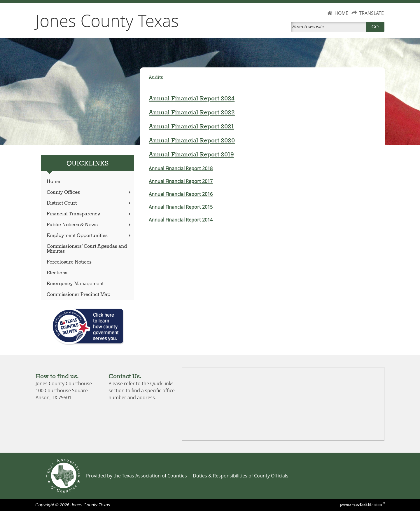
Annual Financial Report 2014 (181, 220)
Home (53, 182)
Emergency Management (75, 284)
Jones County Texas (107, 20)
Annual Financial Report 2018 (181, 168)
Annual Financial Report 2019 (191, 155)
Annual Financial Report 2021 (191, 127)
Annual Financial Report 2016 (181, 194)
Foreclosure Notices (69, 262)
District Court (89, 203)
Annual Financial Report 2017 (181, 181)
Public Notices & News (89, 225)
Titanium (369, 505)
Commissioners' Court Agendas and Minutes (87, 249)
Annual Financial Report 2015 (181, 207)
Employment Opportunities (89, 236)
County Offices (89, 192)
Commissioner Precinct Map (78, 295)
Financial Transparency (89, 214)
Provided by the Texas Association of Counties (136, 476)
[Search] (330, 27)
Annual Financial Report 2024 (192, 99)
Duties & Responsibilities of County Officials (241, 476)
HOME (341, 13)
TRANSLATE (371, 13)
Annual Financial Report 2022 (192, 113)
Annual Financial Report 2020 (192, 141)
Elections (57, 273)
